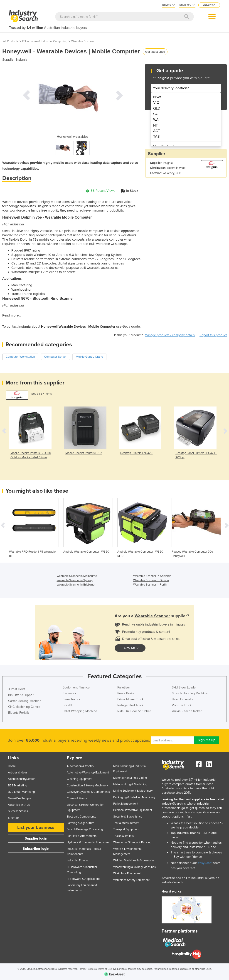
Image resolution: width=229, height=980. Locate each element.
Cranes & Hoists (77, 798)
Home (12, 766)
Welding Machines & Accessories (134, 860)
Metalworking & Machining (130, 784)
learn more (130, 648)
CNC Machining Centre (24, 707)
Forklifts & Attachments (82, 836)
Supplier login (36, 838)
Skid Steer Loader (184, 687)
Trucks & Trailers (123, 836)
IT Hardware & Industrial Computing (45, 41)
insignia (22, 60)
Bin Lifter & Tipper (21, 695)
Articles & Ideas (18, 773)
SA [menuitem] (155, 114)
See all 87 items (42, 394)
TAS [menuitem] (156, 137)
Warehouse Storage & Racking (132, 842)
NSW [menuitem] (157, 97)
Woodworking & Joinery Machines (134, 867)
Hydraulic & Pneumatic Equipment (88, 842)
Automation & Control (80, 766)
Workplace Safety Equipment (131, 880)
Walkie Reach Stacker (187, 711)
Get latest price (155, 52)
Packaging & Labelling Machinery (134, 797)
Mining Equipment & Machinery (133, 791)
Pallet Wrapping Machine (80, 711)
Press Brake (126, 693)
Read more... (11, 315)
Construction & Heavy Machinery (87, 785)
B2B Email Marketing (21, 792)
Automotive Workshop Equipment (88, 773)
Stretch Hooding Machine (190, 693)
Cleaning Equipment (80, 779)
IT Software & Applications (83, 879)
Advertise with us (19, 805)
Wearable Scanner (83, 41)
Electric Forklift (18, 713)
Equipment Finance (76, 687)
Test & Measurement (126, 823)
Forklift (67, 705)
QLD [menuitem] (157, 108)
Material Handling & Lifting (130, 778)
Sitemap (13, 818)
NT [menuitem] (155, 125)
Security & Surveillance (128, 817)
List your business (36, 828)
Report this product (213, 335)
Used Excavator (183, 699)
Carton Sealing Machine (25, 701)
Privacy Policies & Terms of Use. (96, 969)
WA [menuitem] (156, 120)
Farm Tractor (71, 699)
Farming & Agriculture (80, 823)
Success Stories (18, 811)
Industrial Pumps (77, 860)
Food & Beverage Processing (85, 829)
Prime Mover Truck (131, 699)
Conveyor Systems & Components (88, 792)
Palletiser (124, 687)
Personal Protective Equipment (133, 810)
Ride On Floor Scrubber (134, 711)
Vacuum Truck (182, 705)
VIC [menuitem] (156, 103)
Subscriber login (36, 849)
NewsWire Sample (20, 798)
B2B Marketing (17, 785)
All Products (11, 41)
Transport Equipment (126, 829)
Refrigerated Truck (130, 705)
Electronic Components (81, 817)
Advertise (209, 5)
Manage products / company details (170, 335)
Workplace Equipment (127, 873)
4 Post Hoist (17, 689)
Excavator (69, 693)
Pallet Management (126, 804)
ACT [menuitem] (157, 131)
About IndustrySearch (22, 779)
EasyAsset (205, 863)
